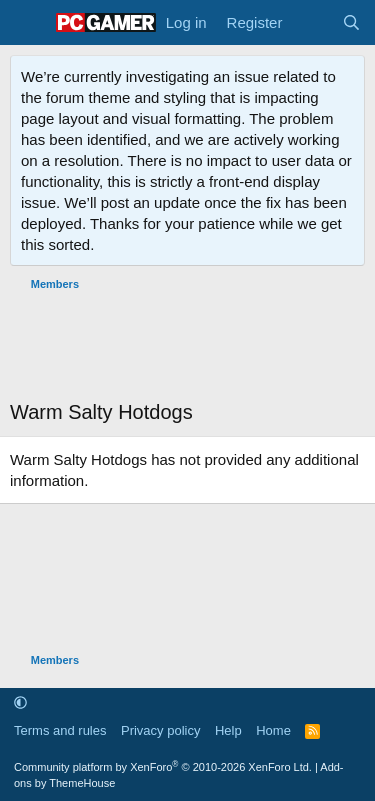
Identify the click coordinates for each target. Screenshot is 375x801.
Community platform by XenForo (163, 767)
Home (273, 730)
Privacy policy (160, 730)
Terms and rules (60, 730)
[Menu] (27, 23)
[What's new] (311, 22)
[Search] (351, 22)
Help (228, 730)
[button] (20, 702)
